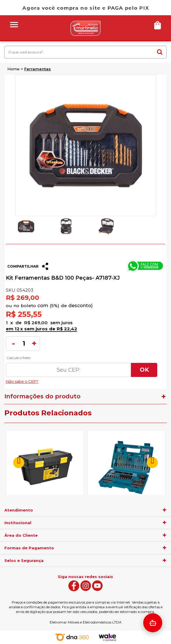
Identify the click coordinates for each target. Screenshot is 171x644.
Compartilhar (23, 266)
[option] (26, 226)
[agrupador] (165, 510)
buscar (160, 52)
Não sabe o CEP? (82, 380)
